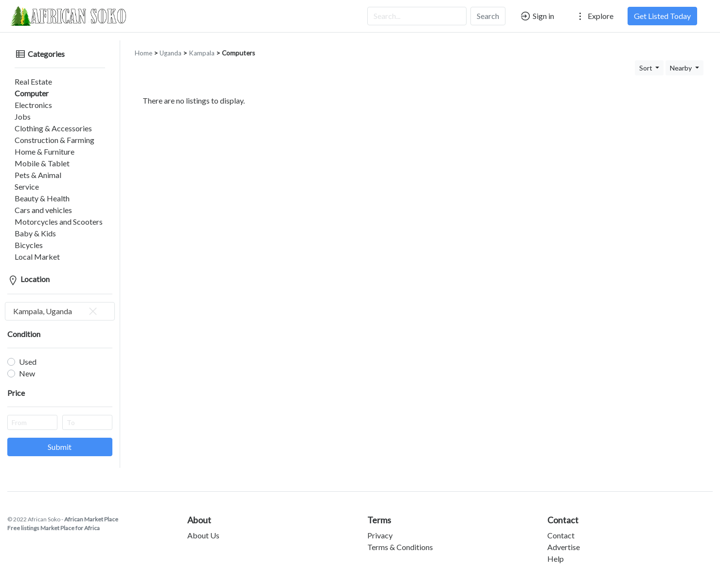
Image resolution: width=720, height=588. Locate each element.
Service (19, 179)
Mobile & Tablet (35, 155)
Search (488, 16)
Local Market (30, 249)
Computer (24, 85)
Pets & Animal (31, 167)
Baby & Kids (28, 225)
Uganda (171, 45)
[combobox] (60, 303)
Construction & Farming (47, 132)
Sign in (537, 16)
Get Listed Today (662, 16)
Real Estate (26, 74)
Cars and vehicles (36, 202)
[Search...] (417, 16)
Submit (60, 439)
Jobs (15, 109)
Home (144, 45)
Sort (647, 60)
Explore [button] (594, 16)
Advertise (564, 539)
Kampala (202, 45)
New (27, 365)
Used (28, 354)
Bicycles (21, 237)
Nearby (682, 60)
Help (556, 551)
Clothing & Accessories (46, 120)
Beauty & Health (35, 190)
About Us (203, 527)
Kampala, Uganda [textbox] (56, 303)
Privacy (380, 527)
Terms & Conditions (400, 539)
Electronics (26, 97)
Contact (561, 527)
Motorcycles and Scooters (51, 214)
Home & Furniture (37, 144)
